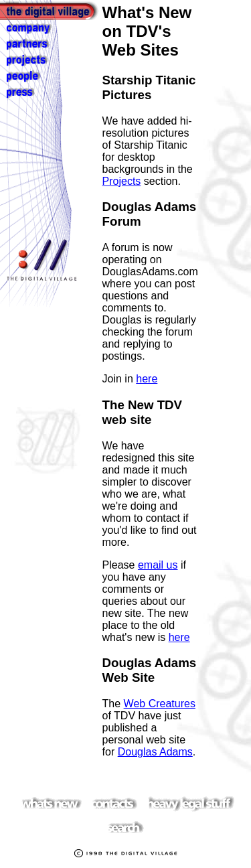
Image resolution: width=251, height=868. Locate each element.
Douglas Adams (155, 752)
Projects (122, 181)
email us (158, 565)
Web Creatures (160, 704)
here (147, 379)
